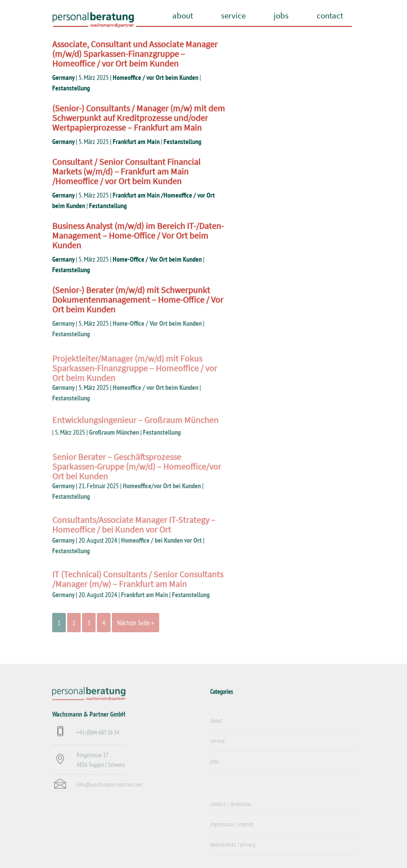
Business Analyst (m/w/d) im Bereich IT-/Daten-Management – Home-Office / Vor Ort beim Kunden (138, 236)
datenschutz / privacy (233, 852)
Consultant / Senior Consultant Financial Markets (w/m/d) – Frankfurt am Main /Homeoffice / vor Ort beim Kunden (126, 172)
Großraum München (114, 432)
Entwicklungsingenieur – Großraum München (135, 423)
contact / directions (231, 811)
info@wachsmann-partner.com (109, 790)
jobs (281, 15)
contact (330, 15)
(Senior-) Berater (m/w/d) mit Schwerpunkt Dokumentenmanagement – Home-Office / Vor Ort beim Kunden (138, 301)
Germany (63, 77)
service (233, 15)
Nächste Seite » (136, 623)
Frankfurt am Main (136, 141)
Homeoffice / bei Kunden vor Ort (161, 540)
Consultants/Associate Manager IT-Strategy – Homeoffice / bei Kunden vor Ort (134, 531)
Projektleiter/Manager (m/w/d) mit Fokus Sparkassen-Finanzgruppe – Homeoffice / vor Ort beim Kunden (135, 379)
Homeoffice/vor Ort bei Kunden (162, 486)
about (183, 15)
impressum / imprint (232, 832)
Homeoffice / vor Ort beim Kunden (155, 77)
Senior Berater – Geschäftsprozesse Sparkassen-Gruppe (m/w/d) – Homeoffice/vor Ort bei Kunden (137, 477)
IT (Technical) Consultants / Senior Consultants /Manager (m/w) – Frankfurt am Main (138, 586)
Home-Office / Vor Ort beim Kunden (157, 259)
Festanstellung (71, 88)
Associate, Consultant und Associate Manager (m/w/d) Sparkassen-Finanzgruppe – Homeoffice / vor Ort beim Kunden (135, 55)
